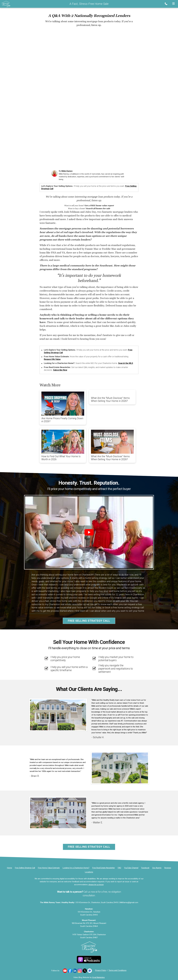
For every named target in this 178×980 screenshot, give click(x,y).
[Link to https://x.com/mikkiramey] (85, 971)
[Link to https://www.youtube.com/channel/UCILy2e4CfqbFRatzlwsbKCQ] (65, 971)
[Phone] (167, 4)
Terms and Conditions (117, 970)
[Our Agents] (157, 868)
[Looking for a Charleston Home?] (76, 868)
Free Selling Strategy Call (89, 621)
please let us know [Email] (96, 885)
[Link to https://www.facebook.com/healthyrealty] (70, 971)
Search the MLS (126, 363)
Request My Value (52, 359)
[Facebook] (145, 868)
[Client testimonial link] (58, 715)
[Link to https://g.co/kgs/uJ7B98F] (90, 971)
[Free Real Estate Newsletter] (104, 868)
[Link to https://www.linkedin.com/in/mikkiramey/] (75, 971)
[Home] (5, 4)
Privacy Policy (101, 970)
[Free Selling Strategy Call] (25, 868)
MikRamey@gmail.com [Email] (129, 902)
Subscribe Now (60, 370)
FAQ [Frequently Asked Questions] (119, 868)
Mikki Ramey (67, 171)
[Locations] (89, 872)
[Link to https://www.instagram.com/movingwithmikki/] (80, 971)
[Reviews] (168, 868)
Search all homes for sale (98, 209)
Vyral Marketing (98, 977)
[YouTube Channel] (131, 868)
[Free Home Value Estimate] (49, 868)
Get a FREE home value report (99, 206)
